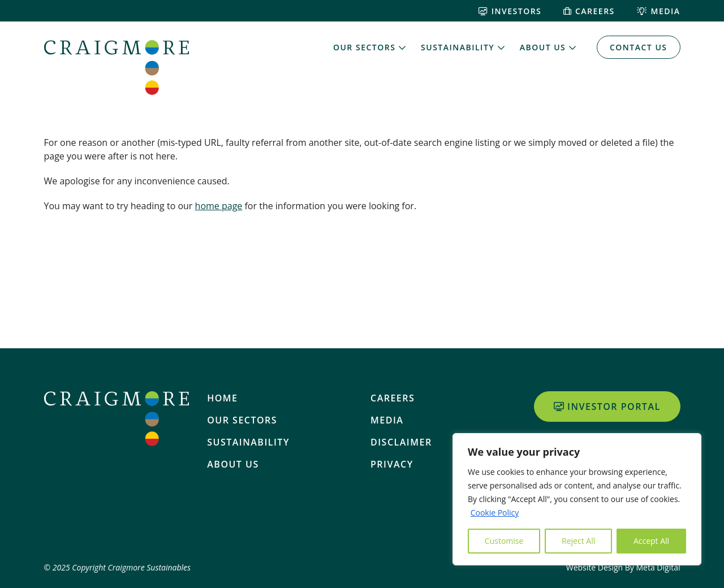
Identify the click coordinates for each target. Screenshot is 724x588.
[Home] (117, 68)
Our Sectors (364, 47)
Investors (510, 11)
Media (659, 11)
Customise (504, 541)
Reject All (578, 541)
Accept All (651, 541)
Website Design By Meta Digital (623, 567)
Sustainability (458, 47)
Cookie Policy (495, 513)
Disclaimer (401, 442)
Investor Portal (607, 407)
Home (222, 398)
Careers (589, 11)
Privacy (392, 464)
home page (219, 206)
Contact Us (639, 47)
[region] (577, 499)
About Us (543, 47)
